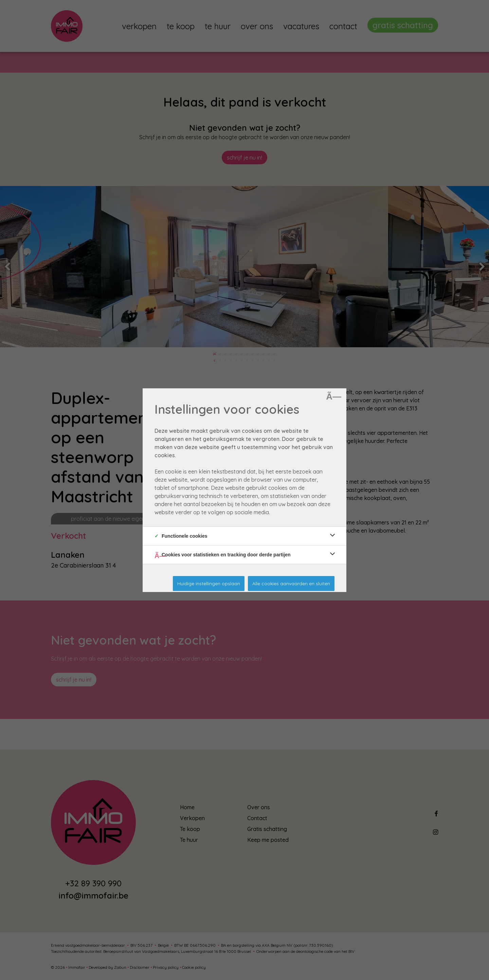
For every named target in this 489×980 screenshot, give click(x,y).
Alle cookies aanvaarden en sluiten (291, 584)
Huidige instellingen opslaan (209, 584)
